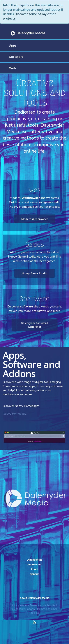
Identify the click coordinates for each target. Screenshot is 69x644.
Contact (34, 574)
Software (16, 57)
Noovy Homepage (15, 414)
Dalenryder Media (28, 33)
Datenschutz (34, 560)
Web (13, 68)
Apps (13, 45)
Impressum (34, 564)
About (34, 569)
